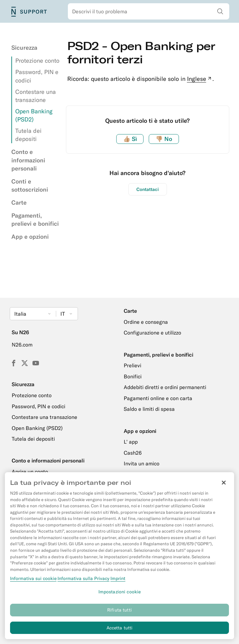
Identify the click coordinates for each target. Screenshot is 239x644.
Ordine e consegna (146, 322)
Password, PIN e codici (38, 406)
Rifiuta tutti (120, 614)
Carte (19, 202)
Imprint (118, 582)
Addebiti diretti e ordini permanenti (165, 387)
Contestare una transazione (44, 417)
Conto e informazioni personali (28, 160)
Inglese (200, 79)
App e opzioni (30, 237)
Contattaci (148, 189)
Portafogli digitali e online (154, 474)
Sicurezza (24, 48)
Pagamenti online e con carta (158, 398)
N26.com (22, 345)
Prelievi (132, 365)
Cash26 (133, 453)
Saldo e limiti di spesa (149, 409)
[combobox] (149, 11)
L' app (131, 442)
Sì (130, 139)
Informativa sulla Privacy (83, 582)
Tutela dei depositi (33, 439)
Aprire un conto (30, 472)
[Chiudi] (224, 487)
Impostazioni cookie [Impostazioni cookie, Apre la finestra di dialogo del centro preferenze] (120, 596)
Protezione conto (37, 61)
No (164, 139)
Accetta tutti (120, 632)
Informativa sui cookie (33, 582)
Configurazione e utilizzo (152, 333)
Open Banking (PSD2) (37, 428)
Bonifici (133, 376)
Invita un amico (142, 463)
